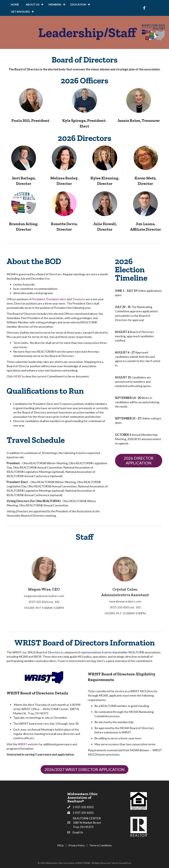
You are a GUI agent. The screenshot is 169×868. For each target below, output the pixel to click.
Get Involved (20, 11)
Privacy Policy (77, 845)
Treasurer (79, 299)
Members (55, 4)
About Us (33, 4)
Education (78, 4)
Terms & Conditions (101, 845)
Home (15, 4)
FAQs (60, 845)
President (39, 299)
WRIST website (28, 744)
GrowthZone (125, 863)
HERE (17, 376)
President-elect (56, 299)
